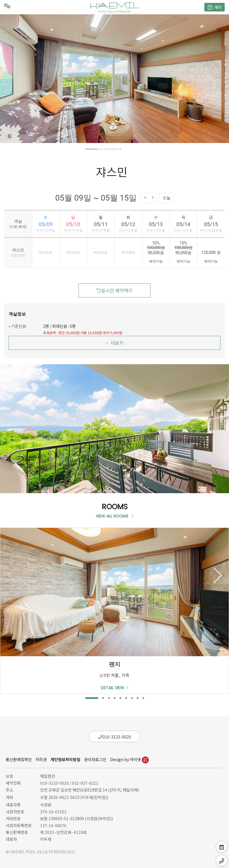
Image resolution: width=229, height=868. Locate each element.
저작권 (41, 759)
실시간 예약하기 (114, 290)
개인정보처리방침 (65, 759)
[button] (91, 149)
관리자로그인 (95, 759)
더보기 (115, 343)
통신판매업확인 (19, 759)
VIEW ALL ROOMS (115, 516)
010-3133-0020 (114, 737)
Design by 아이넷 (129, 759)
